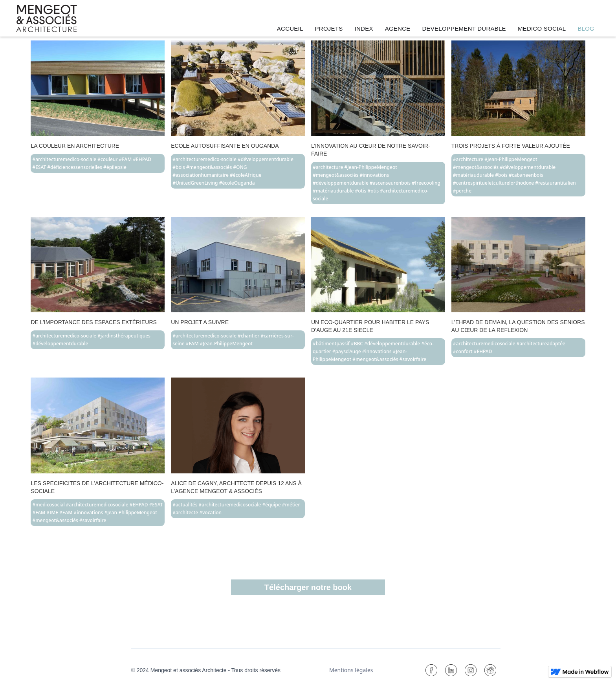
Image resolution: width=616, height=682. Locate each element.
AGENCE (398, 28)
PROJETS (329, 28)
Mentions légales (351, 670)
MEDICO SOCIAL (542, 28)
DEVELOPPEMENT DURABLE (464, 28)
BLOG (586, 28)
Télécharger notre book (308, 587)
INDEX (364, 28)
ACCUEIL (290, 28)
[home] (47, 18)
